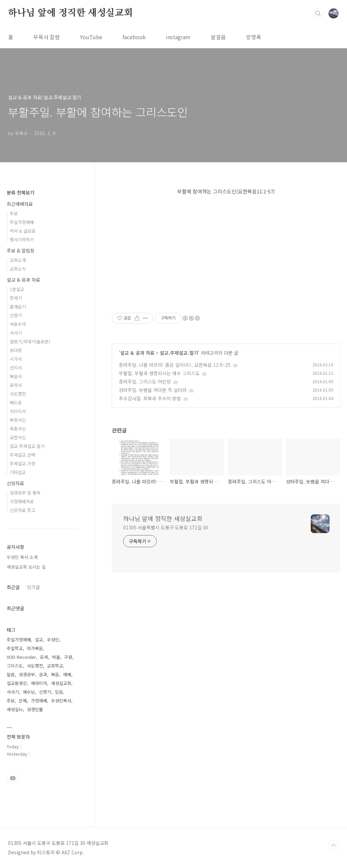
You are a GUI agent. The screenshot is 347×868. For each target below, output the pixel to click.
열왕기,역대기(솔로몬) (30, 341)
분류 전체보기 (20, 192)
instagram (178, 37)
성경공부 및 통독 (25, 493)
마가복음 (35, 648)
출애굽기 (18, 307)
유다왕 (16, 350)
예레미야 (39, 683)
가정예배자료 (22, 501)
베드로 (16, 402)
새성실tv (15, 709)
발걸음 (218, 37)
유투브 (13, 778)
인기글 (33, 587)
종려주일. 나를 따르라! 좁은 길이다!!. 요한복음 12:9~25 (175, 365)
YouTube (91, 37)
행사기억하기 (22, 240)
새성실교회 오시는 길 (26, 567)
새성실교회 (61, 683)
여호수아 (18, 324)
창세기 (16, 298)
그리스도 (15, 666)
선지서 (16, 368)
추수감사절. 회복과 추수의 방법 (150, 398)
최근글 (13, 587)
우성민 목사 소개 (22, 557)
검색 (318, 13)
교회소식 (18, 269)
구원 (68, 657)
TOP (334, 846)
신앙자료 (15, 483)
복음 (55, 674)
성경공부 (27, 674)
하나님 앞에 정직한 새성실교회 (70, 13)
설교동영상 (17, 683)
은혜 (23, 701)
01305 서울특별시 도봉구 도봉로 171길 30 (166, 527)
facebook (134, 37)
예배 (67, 674)
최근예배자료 (20, 204)
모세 (44, 657)
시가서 (16, 359)
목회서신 (18, 420)
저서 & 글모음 (23, 231)
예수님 (29, 692)
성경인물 (35, 709)
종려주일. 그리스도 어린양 (145, 382)
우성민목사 (61, 701)
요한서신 (18, 437)
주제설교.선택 (22, 455)
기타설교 (18, 472)
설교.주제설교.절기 (179, 353)
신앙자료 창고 (22, 510)
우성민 (53, 640)
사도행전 (18, 394)
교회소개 (18, 260)
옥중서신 (18, 429)
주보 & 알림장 (21, 250)
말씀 (11, 674)
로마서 (16, 385)
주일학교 (15, 648)
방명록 (254, 37)
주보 (14, 213)
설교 (39, 640)
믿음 (59, 692)
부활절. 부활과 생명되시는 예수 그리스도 (159, 373)
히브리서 (18, 411)
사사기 (16, 333)
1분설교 (17, 289)
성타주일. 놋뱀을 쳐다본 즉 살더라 (153, 390)
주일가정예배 (22, 222)
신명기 (16, 315)
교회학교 (55, 666)
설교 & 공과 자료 (137, 353)
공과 (43, 674)
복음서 (16, 376)
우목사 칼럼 (46, 37)
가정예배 (39, 701)
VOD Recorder (21, 657)
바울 (56, 657)
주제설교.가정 (22, 464)
